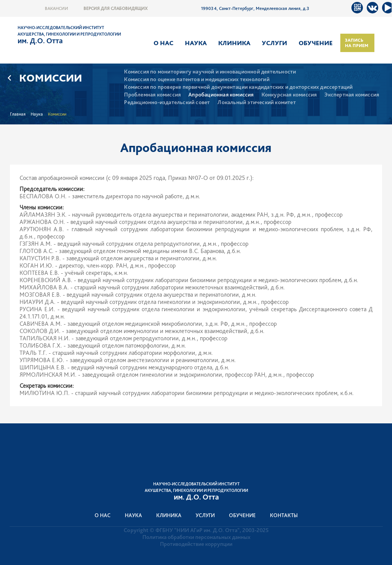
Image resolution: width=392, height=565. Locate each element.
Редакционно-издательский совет (167, 102)
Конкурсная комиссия (289, 95)
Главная (18, 114)
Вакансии (56, 8)
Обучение (316, 43)
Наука (196, 43)
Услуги (274, 43)
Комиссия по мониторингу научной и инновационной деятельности (210, 72)
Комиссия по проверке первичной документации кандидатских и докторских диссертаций (238, 87)
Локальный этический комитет (256, 102)
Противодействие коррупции (196, 544)
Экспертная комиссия (352, 95)
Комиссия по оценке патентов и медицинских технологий (197, 79)
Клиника (234, 43)
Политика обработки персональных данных (196, 537)
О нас (163, 43)
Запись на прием (357, 43)
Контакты (284, 515)
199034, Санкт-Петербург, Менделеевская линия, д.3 (255, 8)
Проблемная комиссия (152, 95)
